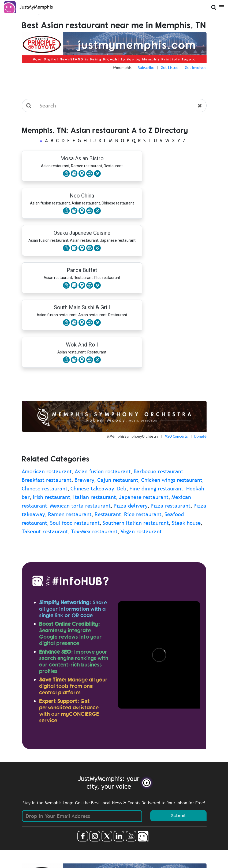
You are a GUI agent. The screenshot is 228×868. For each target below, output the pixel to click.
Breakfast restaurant (47, 480)
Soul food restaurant (75, 523)
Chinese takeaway (92, 489)
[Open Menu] (220, 7)
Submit (178, 816)
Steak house (186, 523)
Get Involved (196, 68)
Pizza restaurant (171, 506)
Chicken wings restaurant (172, 480)
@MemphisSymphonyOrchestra (132, 436)
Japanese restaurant (144, 497)
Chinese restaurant (45, 489)
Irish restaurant (51, 497)
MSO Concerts (176, 436)
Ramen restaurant (70, 514)
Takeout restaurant (45, 531)
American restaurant (47, 471)
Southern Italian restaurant (136, 523)
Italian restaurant (95, 497)
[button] (97, 174)
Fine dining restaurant (156, 489)
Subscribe (146, 68)
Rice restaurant (143, 514)
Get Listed (170, 68)
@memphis (122, 68)
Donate (200, 436)
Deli (122, 489)
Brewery (84, 480)
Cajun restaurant (118, 480)
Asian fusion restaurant (103, 471)
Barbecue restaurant (158, 471)
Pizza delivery (131, 506)
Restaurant (108, 514)
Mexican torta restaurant (80, 506)
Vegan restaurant (141, 531)
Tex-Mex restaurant (94, 531)
